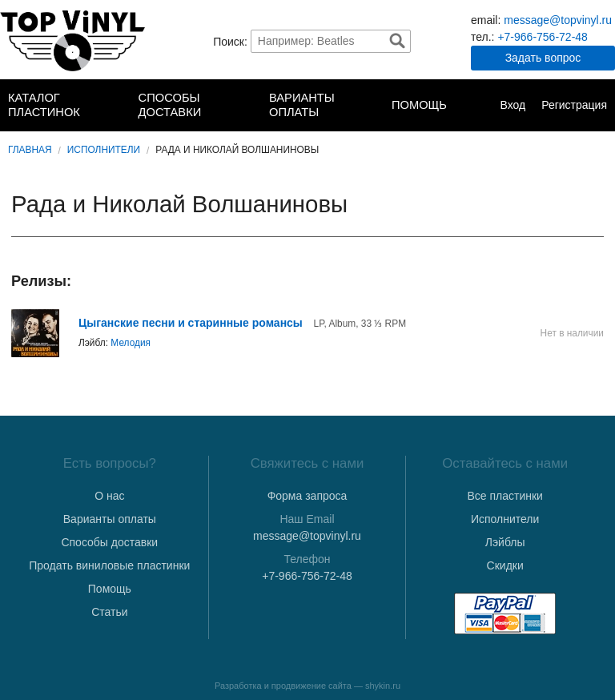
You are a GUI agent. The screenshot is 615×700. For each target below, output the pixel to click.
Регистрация (574, 105)
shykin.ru (383, 686)
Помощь (419, 105)
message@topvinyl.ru (558, 20)
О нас (109, 496)
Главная (30, 150)
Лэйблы (505, 542)
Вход (512, 105)
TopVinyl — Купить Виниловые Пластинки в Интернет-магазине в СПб (72, 41)
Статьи (109, 612)
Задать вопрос (543, 58)
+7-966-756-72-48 (542, 37)
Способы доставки (170, 105)
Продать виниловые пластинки (109, 565)
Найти (397, 41)
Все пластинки (504, 496)
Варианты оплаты (302, 105)
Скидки (505, 565)
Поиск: (230, 41)
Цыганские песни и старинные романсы (192, 323)
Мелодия (131, 343)
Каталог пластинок (44, 105)
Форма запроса (307, 496)
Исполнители (104, 150)
